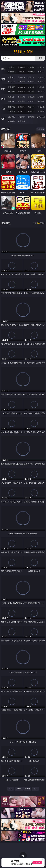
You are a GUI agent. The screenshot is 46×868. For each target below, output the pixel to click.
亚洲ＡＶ (11, 77)
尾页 (35, 789)
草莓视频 (31, 117)
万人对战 (31, 67)
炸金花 (21, 72)
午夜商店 (21, 117)
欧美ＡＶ (31, 77)
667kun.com (23, 52)
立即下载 (37, 862)
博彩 (3, 69)
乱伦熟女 (31, 91)
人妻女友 (31, 107)
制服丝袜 (11, 91)
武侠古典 (41, 107)
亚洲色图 (21, 97)
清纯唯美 (21, 101)
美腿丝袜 (11, 101)
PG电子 (11, 67)
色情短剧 (21, 121)
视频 (3, 79)
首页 (11, 789)
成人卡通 (31, 87)
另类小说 (21, 111)
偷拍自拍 (21, 87)
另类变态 (41, 91)
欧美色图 (31, 97)
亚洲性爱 (11, 87)
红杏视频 (11, 121)
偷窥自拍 (11, 97)
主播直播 (31, 81)
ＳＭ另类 (41, 81)
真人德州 (21, 67)
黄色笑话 (31, 111)
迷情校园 (11, 111)
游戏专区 (41, 67)
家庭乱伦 (21, 107)
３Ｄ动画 (41, 77)
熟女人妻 (11, 81)
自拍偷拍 (21, 77)
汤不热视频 (41, 117)
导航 (3, 119)
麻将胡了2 (11, 72)
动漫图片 (41, 97)
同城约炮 (11, 117)
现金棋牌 (31, 72)
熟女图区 (31, 101)
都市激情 (11, 107)
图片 (3, 99)
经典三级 (21, 91)
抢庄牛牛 (41, 72)
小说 (3, 109)
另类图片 (41, 101)
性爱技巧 (41, 111)
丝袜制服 (21, 81)
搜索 (40, 58)
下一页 (27, 789)
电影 (3, 89)
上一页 (19, 789)
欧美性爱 (41, 87)
